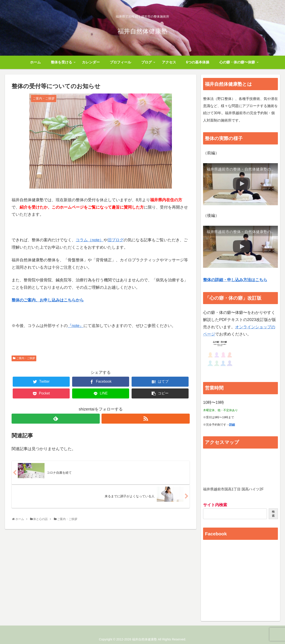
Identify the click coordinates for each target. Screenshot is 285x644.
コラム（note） (90, 240)
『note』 (76, 326)
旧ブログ (116, 240)
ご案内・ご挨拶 (26, 358)
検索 (273, 514)
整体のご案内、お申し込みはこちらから (48, 300)
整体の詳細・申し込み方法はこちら (235, 280)
